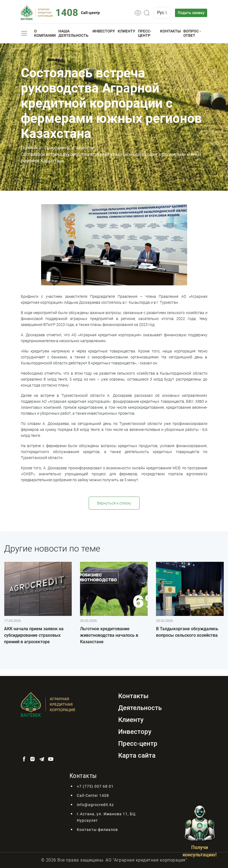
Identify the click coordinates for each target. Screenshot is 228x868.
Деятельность (140, 708)
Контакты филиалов (97, 830)
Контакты (170, 31)
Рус (163, 13)
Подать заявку (191, 13)
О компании (45, 33)
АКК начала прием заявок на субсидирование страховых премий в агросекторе (34, 635)
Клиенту (126, 31)
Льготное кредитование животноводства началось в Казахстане (109, 635)
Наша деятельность (73, 33)
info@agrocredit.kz (95, 805)
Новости (85, 148)
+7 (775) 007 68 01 (95, 786)
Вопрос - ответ (192, 33)
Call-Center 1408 (93, 796)
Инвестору (104, 31)
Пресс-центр (145, 33)
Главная (29, 148)
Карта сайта (137, 755)
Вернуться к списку (114, 503)
